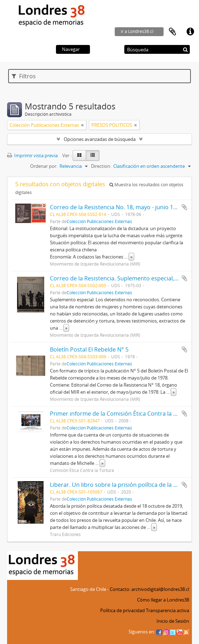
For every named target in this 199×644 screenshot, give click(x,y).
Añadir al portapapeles (184, 207)
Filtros (24, 76)
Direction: (101, 166)
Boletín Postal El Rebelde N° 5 (89, 349)
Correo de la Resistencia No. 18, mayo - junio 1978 (116, 207)
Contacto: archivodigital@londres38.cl (149, 589)
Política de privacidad (123, 610)
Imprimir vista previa (32, 155)
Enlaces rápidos (190, 32)
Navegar (71, 49)
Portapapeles (172, 32)
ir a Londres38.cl (137, 31)
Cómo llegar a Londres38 (163, 600)
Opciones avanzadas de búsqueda (100, 139)
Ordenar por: (44, 166)
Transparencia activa (167, 610)
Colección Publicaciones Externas (99, 221)
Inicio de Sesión (173, 621)
